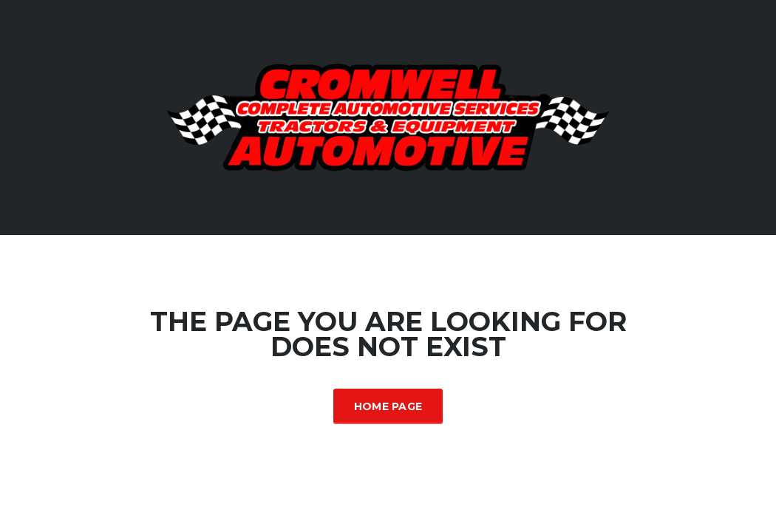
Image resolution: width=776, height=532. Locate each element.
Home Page (388, 406)
